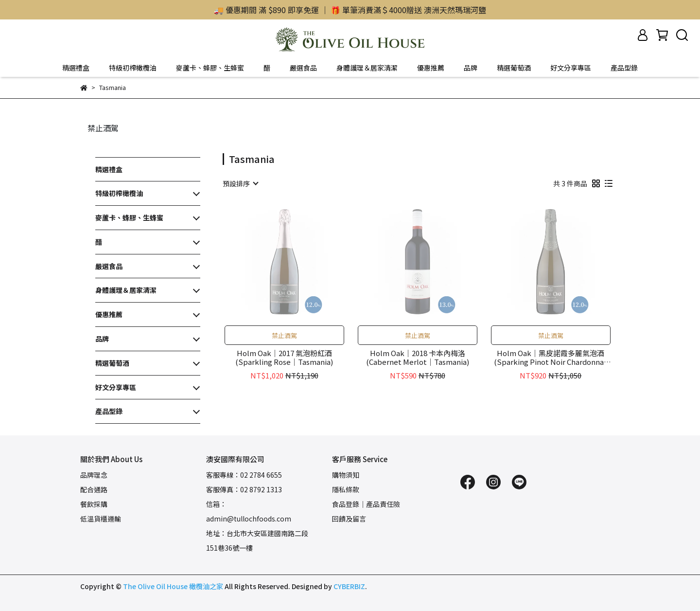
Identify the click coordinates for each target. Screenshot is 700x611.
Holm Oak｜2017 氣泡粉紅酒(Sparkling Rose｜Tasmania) (284, 358)
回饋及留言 (349, 519)
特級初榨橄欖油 (133, 68)
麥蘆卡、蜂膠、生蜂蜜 (210, 68)
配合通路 (94, 489)
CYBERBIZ (349, 586)
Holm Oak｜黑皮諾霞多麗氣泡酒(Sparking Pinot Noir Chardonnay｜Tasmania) (551, 358)
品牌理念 (94, 475)
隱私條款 (346, 489)
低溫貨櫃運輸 (101, 519)
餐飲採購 (94, 504)
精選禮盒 (76, 68)
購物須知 (346, 475)
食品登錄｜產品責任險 (366, 504)
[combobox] (240, 183)
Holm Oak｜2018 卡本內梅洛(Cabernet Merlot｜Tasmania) (418, 358)
